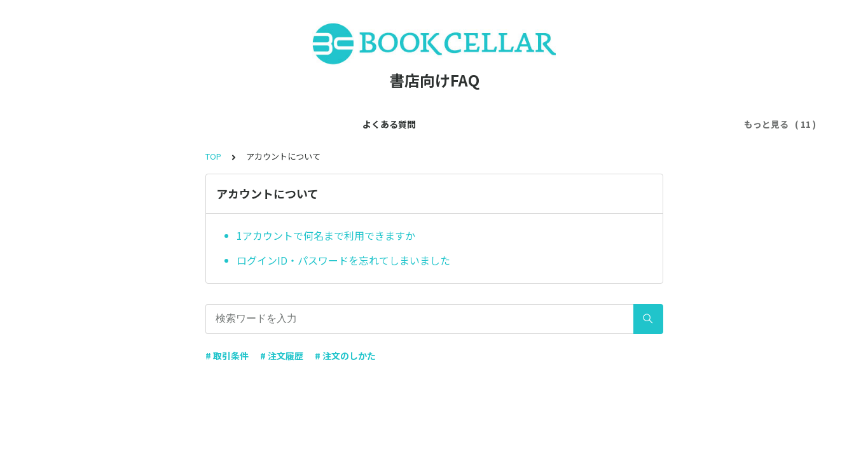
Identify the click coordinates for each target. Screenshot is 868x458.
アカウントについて (298, 124)
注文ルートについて (645, 124)
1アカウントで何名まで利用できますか (326, 235)
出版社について (485, 124)
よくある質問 (125, 124)
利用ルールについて (396, 124)
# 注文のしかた (345, 356)
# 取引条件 (227, 356)
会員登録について (205, 124)
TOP (213, 156)
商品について (561, 124)
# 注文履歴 (282, 356)
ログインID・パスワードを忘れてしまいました (343, 260)
